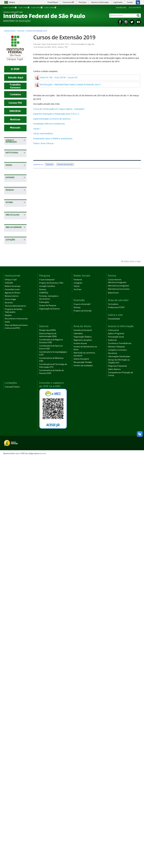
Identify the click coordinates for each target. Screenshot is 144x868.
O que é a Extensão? (12, 360)
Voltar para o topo (131, 672)
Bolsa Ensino (13, 342)
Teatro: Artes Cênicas (43, 143)
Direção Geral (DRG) (47, 741)
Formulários (13, 628)
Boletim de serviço (16, 255)
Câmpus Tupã (14, 246)
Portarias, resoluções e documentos (13, 418)
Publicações (13, 426)
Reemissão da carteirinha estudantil (14, 589)
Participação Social (16, 159)
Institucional (13, 147)
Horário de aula (14, 572)
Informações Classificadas (13, 195)
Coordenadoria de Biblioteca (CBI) (16, 507)
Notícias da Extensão (65, 164)
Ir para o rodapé (50, 8)
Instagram (78, 693)
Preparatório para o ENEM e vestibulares (53, 138)
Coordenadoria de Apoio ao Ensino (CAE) (16, 488)
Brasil (12, 2)
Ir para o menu (24, 8)
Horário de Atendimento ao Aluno (15, 579)
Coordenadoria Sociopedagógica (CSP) (15, 498)
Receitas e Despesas (12, 176)
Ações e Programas (12, 153)
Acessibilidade (121, 7)
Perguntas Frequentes (12, 213)
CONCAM (11, 250)
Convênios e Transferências (14, 169)
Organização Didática (13, 559)
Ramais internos (15, 268)
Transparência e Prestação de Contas (15, 226)
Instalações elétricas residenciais (49, 124)
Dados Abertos (14, 219)
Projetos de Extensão (12, 372)
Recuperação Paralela (13, 602)
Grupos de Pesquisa (12, 432)
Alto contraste (135, 7)
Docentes (11, 277)
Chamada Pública (15, 652)
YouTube (77, 700)
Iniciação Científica (16, 402)
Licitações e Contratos (13, 184)
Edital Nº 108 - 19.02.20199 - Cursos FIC (59, 77)
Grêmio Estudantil (16, 596)
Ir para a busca (37, 8)
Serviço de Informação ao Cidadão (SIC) (14, 204)
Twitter (77, 697)
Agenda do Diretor (16, 263)
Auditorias (12, 163)
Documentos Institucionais (13, 304)
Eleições (11, 299)
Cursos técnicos (15, 337)
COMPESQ (12, 411)
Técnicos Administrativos (15, 283)
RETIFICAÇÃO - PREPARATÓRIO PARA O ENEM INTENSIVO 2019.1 (71, 85)
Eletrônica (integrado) (117, 693)
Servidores (12, 189)
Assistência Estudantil (12, 547)
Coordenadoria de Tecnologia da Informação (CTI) (16, 515)
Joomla (43, 864)
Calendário (12, 553)
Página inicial (10, 31)
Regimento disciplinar (12, 566)
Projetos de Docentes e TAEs (15, 396)
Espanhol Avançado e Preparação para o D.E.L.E (56, 114)
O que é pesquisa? (16, 391)
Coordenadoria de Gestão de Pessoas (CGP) (16, 526)
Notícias (21, 31)
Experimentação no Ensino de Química (52, 119)
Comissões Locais (15, 259)
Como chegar (13, 272)
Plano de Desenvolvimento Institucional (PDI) (15, 318)
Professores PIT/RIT (13, 634)
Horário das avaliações (13, 610)
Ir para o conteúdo (10, 8)
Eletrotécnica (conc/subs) (119, 700)
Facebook (78, 690)
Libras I (37, 129)
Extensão (50, 164)
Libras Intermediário (43, 133)
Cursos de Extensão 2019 (64, 37)
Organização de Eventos (49, 719)
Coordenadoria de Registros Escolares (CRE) (16, 478)
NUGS (10, 310)
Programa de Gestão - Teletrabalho (13, 291)
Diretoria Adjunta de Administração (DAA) (15, 467)
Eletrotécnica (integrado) (118, 696)
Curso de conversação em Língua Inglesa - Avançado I (59, 109)
